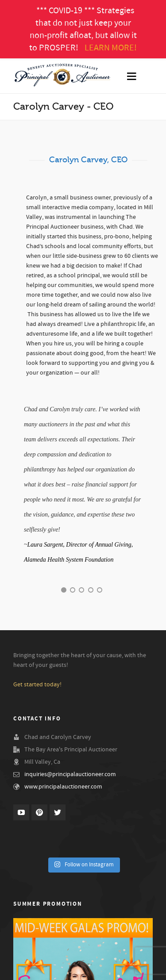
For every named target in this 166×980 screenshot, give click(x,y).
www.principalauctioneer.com (63, 787)
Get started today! (37, 685)
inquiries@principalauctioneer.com (70, 774)
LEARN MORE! (111, 48)
